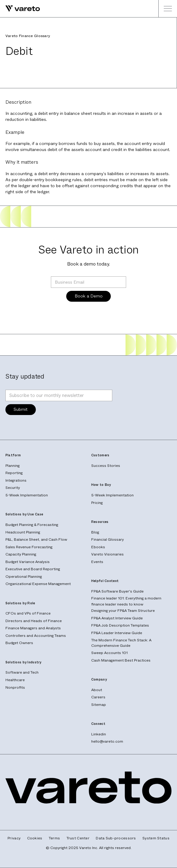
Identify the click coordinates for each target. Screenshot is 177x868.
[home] (20, 9)
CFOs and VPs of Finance (28, 613)
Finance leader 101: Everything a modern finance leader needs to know (126, 601)
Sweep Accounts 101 (109, 653)
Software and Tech (22, 672)
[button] (168, 9)
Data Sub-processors (116, 838)
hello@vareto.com (107, 741)
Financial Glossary (107, 539)
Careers (98, 697)
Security (13, 488)
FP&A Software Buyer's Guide (117, 591)
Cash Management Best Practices (121, 660)
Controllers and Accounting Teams (36, 636)
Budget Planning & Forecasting (32, 525)
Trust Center (78, 838)
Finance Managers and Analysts (33, 628)
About (97, 690)
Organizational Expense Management (38, 584)
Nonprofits (15, 687)
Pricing (97, 503)
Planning (12, 466)
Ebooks (98, 547)
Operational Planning (24, 577)
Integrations (16, 480)
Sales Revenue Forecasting (29, 547)
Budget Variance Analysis (28, 562)
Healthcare (15, 680)
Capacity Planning (21, 554)
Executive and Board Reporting (33, 569)
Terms (54, 838)
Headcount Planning (23, 532)
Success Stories (106, 466)
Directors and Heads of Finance (34, 621)
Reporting (14, 473)
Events (97, 562)
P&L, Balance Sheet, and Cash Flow (36, 539)
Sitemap (99, 705)
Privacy (14, 838)
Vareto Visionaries (107, 554)
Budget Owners (19, 643)
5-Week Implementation (27, 495)
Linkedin (99, 734)
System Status (156, 838)
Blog (95, 532)
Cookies (35, 838)
